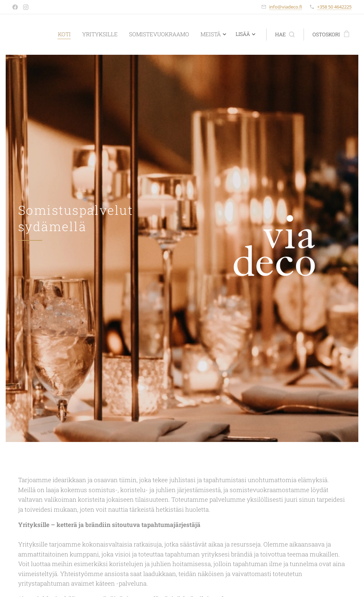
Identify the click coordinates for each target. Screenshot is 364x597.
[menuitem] (71, 34)
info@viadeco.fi (286, 7)
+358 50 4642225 (334, 7)
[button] (277, 34)
